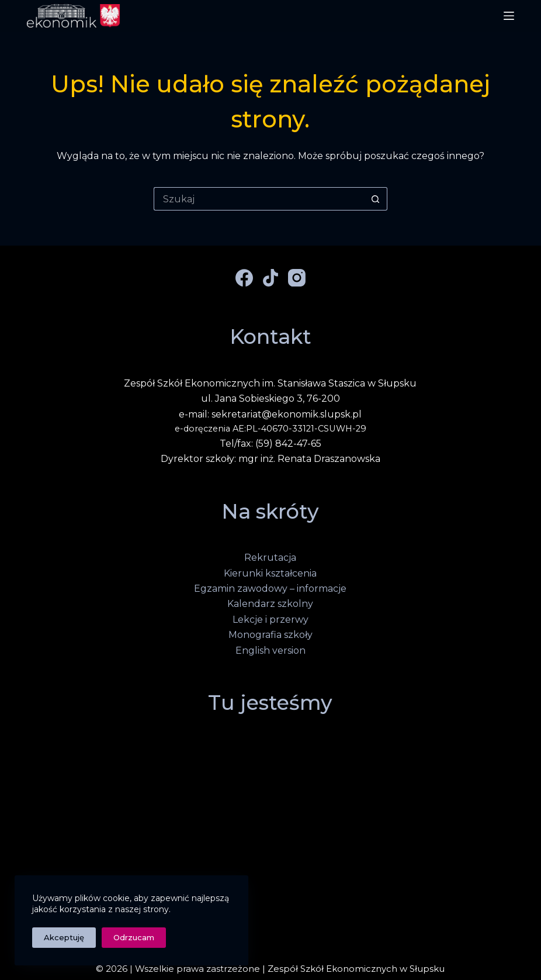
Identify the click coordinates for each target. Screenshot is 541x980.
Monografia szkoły (270, 635)
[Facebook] (244, 278)
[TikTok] (270, 278)
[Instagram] (297, 278)
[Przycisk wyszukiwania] (376, 199)
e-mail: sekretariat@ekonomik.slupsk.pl (270, 414)
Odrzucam (134, 937)
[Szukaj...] (259, 199)
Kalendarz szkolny (270, 604)
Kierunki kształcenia (270, 573)
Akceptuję (64, 937)
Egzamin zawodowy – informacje (270, 589)
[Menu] (509, 16)
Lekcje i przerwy (270, 620)
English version (270, 651)
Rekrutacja (270, 558)
